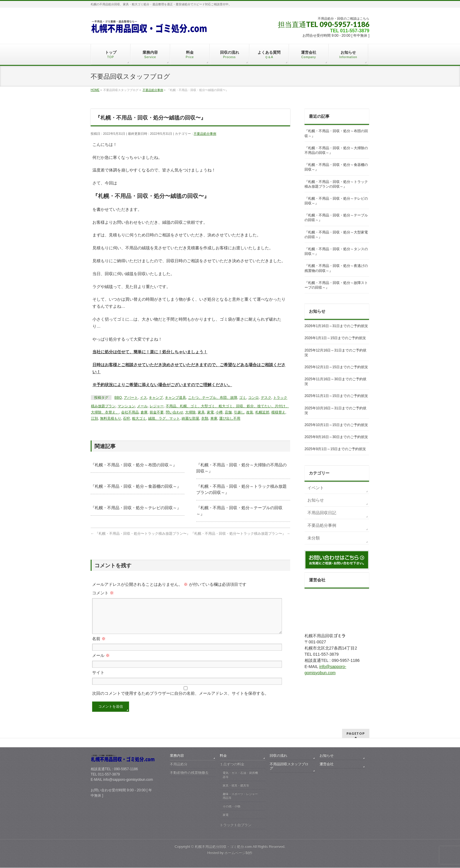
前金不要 (157, 412)
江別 (94, 418)
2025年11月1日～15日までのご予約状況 (336, 396)
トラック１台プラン (236, 825)
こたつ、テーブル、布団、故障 (213, 398)
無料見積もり (111, 418)
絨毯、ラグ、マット (164, 418)
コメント (103, 593)
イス (143, 398)
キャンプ (156, 398)
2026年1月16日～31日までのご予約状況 (336, 326)
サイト (98, 679)
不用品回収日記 (322, 513)
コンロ (253, 398)
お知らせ (316, 500)
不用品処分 (179, 764)
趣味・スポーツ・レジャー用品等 (240, 796)
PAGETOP (356, 734)
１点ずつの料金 (232, 764)
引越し (239, 412)
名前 (99, 646)
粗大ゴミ (139, 418)
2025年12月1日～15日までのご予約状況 (336, 367)
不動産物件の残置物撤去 (189, 773)
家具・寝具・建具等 (236, 786)
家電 (210, 412)
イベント (316, 488)
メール (142, 406)
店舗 (228, 412)
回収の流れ (278, 756)
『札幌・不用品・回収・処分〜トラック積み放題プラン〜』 (140, 534)
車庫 (214, 418)
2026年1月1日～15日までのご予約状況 (335, 338)
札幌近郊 (262, 412)
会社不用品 (130, 412)
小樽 (219, 412)
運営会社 (327, 764)
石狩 (126, 418)
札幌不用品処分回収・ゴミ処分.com (223, 847)
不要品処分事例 (205, 134)
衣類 (205, 418)
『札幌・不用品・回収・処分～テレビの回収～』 (136, 508)
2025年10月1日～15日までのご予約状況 (336, 425)
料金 (223, 756)
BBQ (118, 398)
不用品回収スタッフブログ (289, 766)
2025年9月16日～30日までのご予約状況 (336, 437)
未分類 (314, 538)
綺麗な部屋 (190, 418)
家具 (201, 412)
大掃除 (190, 412)
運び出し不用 (230, 418)
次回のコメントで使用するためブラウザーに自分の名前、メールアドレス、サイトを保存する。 (180, 700)
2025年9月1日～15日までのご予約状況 (335, 449)
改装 (250, 412)
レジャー (157, 406)
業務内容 (177, 756)
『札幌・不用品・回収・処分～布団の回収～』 (134, 465)
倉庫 (144, 412)
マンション (126, 406)
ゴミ (243, 398)
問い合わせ (175, 412)
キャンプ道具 (175, 398)
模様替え (278, 412)
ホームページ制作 (239, 853)
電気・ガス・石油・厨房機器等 (240, 775)
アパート (131, 398)
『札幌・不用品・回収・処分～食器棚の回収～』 (136, 486)
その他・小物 (231, 806)
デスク (266, 398)
